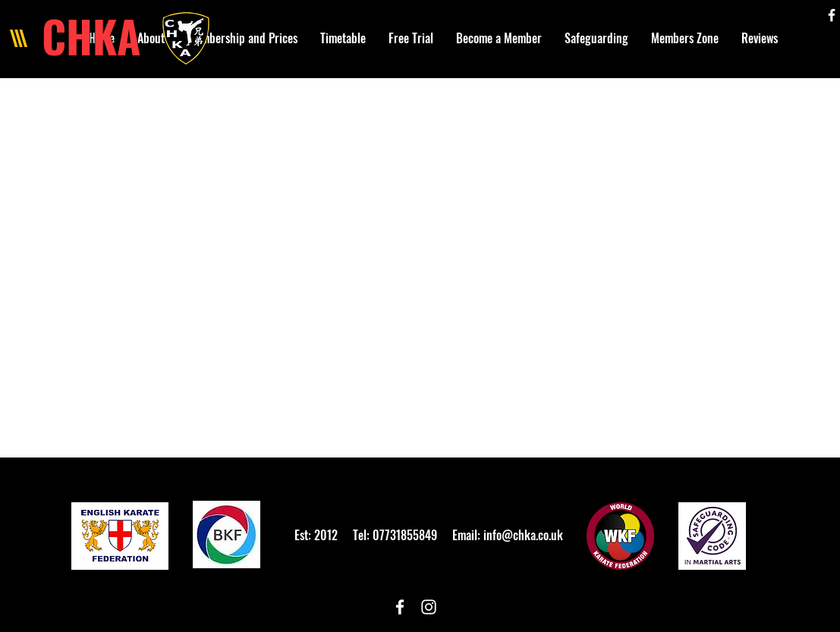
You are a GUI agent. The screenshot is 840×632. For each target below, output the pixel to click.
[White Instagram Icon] (429, 607)
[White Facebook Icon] (832, 15)
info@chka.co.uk (523, 535)
